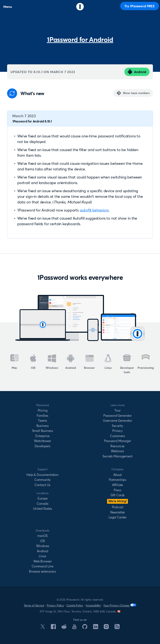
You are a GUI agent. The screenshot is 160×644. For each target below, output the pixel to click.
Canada (42, 504)
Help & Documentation (42, 475)
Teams (42, 421)
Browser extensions (42, 571)
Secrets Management (117, 456)
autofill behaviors (94, 210)
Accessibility (93, 605)
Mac (14, 362)
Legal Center (117, 517)
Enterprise (42, 436)
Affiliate (118, 485)
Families (42, 416)
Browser (89, 362)
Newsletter (117, 512)
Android (137, 72)
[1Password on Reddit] (64, 628)
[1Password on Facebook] (53, 628)
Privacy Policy (55, 605)
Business (43, 426)
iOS (33, 362)
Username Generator (117, 421)
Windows (52, 362)
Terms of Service (34, 605)
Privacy (117, 431)
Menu (7, 7)
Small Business (43, 431)
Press (117, 490)
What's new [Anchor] (32, 93)
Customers (117, 436)
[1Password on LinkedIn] (96, 628)
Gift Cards (117, 495)
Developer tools (127, 364)
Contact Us (42, 485)
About (117, 475)
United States (43, 509)
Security (117, 426)
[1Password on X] (43, 628)
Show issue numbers (136, 93)
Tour (117, 410)
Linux (108, 362)
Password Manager (117, 441)
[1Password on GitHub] (85, 628)
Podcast (118, 507)
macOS (42, 536)
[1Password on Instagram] (106, 628)
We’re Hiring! (117, 501)
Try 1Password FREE (140, 6)
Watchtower (42, 441)
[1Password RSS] (117, 628)
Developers (42, 446)
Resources (118, 446)
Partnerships (117, 480)
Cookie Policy (75, 605)
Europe (42, 498)
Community (43, 480)
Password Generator (117, 416)
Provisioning (146, 362)
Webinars (117, 451)
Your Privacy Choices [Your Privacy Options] (120, 605)
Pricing (43, 410)
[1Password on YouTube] (74, 628)
